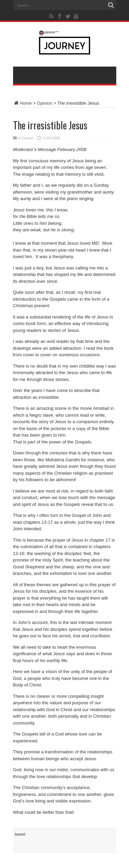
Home (23, 103)
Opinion (45, 103)
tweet (20, 834)
